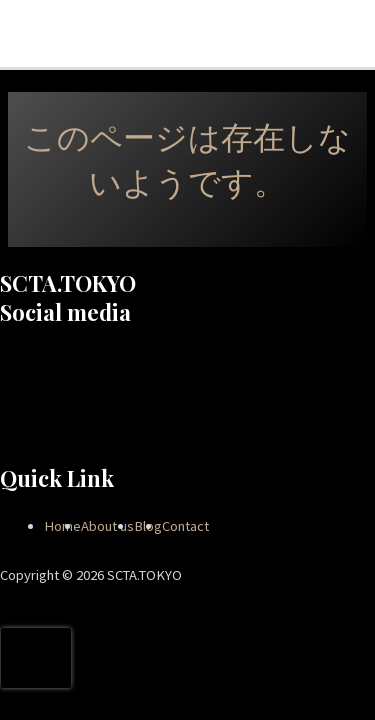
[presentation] (36, 658)
